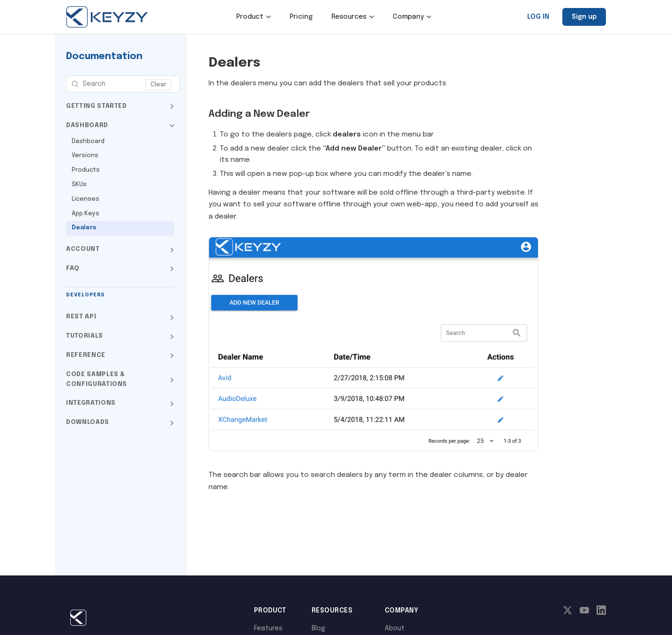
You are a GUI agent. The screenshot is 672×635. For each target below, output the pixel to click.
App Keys (86, 214)
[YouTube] (584, 612)
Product (254, 17)
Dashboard (88, 141)
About (395, 628)
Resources (353, 17)
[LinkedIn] (601, 612)
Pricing (301, 17)
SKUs (79, 185)
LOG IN (538, 17)
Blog (318, 628)
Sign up (584, 17)
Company (412, 17)
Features (268, 628)
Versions (85, 155)
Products (86, 170)
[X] (567, 612)
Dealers (84, 228)
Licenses (86, 199)
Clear (158, 85)
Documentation (104, 57)
